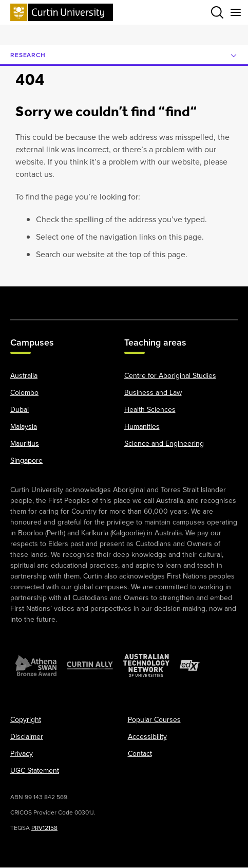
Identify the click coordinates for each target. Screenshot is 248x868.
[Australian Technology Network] (146, 666)
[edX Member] (190, 666)
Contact (140, 754)
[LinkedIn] (138, 298)
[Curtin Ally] (90, 666)
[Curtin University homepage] (62, 12)
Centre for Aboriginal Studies (170, 376)
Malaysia (24, 427)
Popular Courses (154, 720)
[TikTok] (223, 298)
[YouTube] (110, 298)
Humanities (142, 427)
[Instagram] (81, 298)
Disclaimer (27, 737)
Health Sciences (150, 410)
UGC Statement (35, 771)
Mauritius (25, 444)
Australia (24, 376)
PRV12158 (44, 828)
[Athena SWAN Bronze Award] (36, 666)
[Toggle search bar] (217, 12)
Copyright (26, 720)
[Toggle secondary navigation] (236, 12)
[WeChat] (195, 298)
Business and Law (153, 393)
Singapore (26, 461)
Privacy (22, 754)
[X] (53, 298)
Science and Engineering (164, 444)
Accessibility (147, 737)
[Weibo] (167, 298)
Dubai (20, 410)
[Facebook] (25, 298)
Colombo (24, 393)
